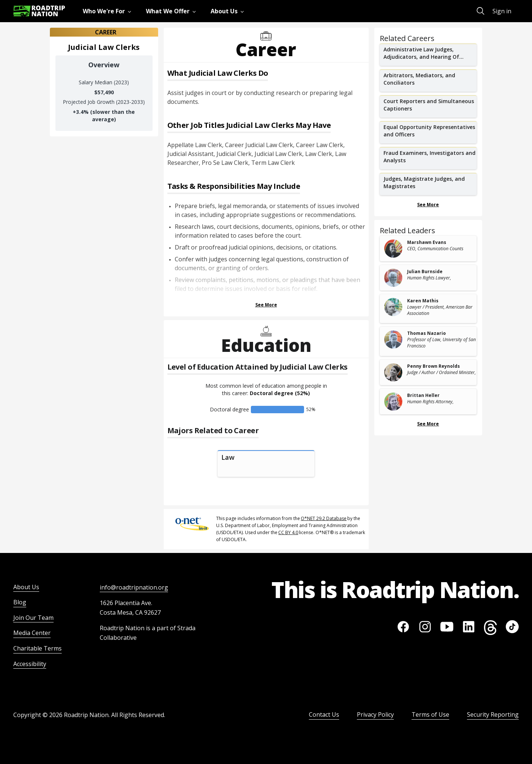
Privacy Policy (375, 714)
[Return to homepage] (39, 11)
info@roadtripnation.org (134, 587)
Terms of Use (430, 714)
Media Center (32, 633)
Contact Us (324, 714)
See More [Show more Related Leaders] (428, 424)
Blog (20, 602)
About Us (26, 587)
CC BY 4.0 (288, 532)
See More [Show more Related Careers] (428, 205)
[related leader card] (428, 249)
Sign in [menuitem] (502, 11)
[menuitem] (108, 11)
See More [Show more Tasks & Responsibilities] (266, 305)
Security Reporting (493, 714)
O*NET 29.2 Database (324, 518)
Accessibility (30, 664)
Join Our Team (33, 618)
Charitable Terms (37, 648)
